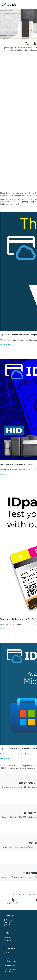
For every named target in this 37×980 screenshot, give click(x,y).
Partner (9, 953)
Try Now (3, 629)
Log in (8, 938)
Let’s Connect (10, 966)
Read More (4, 474)
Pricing (8, 922)
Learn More (4, 345)
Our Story (9, 925)
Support (9, 940)
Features (9, 920)
